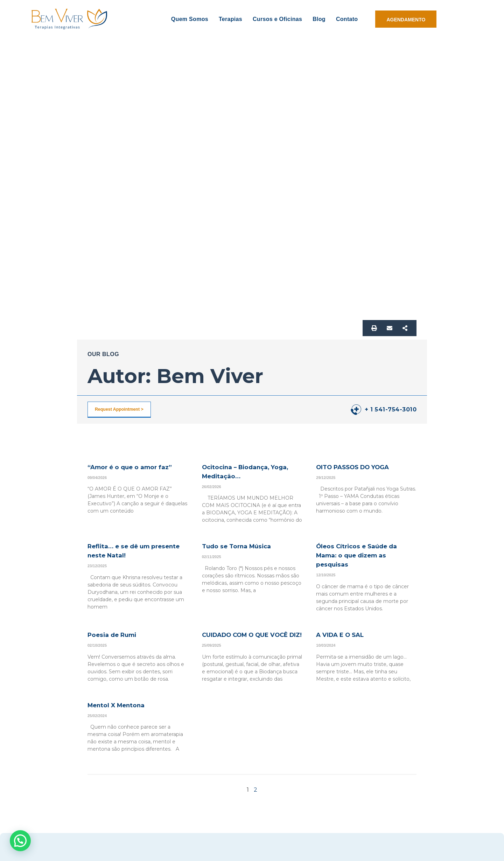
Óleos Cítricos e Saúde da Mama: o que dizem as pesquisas (364, 555)
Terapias (230, 19)
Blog (319, 19)
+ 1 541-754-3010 (391, 409)
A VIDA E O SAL (345, 634)
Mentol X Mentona (122, 714)
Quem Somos (190, 19)
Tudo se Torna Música (243, 546)
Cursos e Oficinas (277, 19)
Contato (347, 19)
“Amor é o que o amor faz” (137, 467)
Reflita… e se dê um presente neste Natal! (128, 550)
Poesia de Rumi (117, 634)
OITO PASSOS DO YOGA (360, 467)
